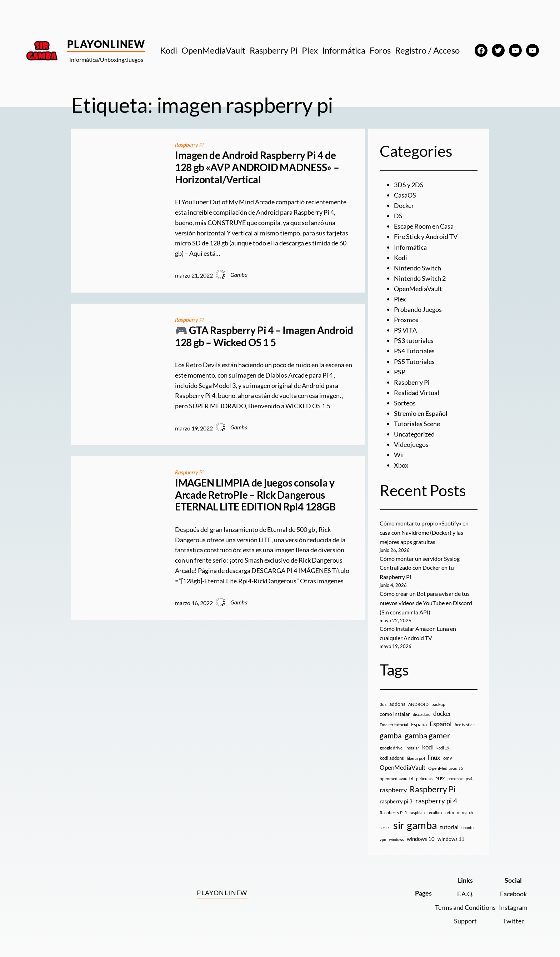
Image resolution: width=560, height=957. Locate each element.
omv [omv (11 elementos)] (448, 754)
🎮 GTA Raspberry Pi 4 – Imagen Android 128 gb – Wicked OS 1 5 (264, 336)
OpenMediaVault (418, 288)
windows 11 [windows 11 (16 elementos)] (451, 835)
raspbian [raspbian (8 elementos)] (417, 808)
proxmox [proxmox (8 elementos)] (455, 775)
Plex (400, 298)
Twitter (513, 917)
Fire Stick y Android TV (426, 236)
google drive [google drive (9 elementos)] (391, 744)
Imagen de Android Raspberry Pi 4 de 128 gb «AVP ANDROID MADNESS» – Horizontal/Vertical (257, 167)
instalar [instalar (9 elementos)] (412, 744)
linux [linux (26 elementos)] (434, 753)
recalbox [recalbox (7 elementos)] (435, 808)
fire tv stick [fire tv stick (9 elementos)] (465, 721)
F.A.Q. (465, 889)
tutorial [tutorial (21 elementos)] (449, 823)
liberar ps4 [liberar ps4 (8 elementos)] (416, 754)
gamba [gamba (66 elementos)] (391, 731)
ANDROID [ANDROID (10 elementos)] (418, 700)
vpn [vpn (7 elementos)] (383, 835)
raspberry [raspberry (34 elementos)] (393, 786)
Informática (410, 246)
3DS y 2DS (409, 185)
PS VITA (405, 329)
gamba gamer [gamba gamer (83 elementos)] (427, 731)
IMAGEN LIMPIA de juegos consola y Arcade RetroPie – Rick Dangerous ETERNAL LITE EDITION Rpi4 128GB (255, 494)
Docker (404, 205)
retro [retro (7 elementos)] (450, 808)
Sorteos (405, 401)
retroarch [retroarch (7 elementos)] (465, 808)
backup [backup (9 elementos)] (438, 700)
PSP (400, 370)
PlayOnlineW (106, 44)
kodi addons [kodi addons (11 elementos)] (392, 754)
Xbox (401, 462)
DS (398, 215)
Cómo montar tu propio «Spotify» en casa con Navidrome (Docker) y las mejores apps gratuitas (424, 529)
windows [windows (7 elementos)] (396, 835)
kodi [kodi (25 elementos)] (428, 743)
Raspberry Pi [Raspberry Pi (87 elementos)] (433, 785)
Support (465, 917)
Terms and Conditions (465, 903)
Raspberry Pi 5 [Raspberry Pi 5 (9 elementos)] (393, 808)
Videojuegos (411, 442)
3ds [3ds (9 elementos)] (383, 700)
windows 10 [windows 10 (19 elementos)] (421, 835)
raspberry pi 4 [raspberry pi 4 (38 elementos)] (436, 797)
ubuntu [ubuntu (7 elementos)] (467, 823)
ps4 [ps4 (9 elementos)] (469, 775)
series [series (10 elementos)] (385, 823)
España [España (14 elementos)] (419, 720)
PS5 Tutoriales (414, 360)
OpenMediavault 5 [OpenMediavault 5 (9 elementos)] (446, 764)
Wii (399, 452)
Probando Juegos (418, 308)
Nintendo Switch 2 (420, 277)
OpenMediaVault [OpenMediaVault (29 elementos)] (402, 764)
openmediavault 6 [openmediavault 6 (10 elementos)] (396, 775)
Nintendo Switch (417, 267)
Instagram (513, 903)
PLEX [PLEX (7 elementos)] (440, 775)
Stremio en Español (421, 411)
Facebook (513, 889)
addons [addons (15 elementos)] (397, 700)
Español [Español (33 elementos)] (441, 720)
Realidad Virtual (417, 390)
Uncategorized (414, 432)
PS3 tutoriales (414, 339)
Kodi (401, 257)
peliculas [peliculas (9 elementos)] (424, 775)
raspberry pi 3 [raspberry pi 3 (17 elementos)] (396, 797)
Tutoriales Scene (417, 421)
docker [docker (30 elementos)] (442, 710)
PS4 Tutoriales (414, 349)
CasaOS (405, 195)
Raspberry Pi (190, 144)
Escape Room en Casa (424, 226)
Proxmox (406, 318)
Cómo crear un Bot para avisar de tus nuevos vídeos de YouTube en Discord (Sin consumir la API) (426, 599)
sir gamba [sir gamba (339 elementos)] (415, 821)
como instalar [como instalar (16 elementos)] (395, 710)
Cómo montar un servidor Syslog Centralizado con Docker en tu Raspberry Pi (420, 564)
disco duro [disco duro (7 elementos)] (422, 710)
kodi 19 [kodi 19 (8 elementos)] (443, 744)
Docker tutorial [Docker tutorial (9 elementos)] (394, 721)
